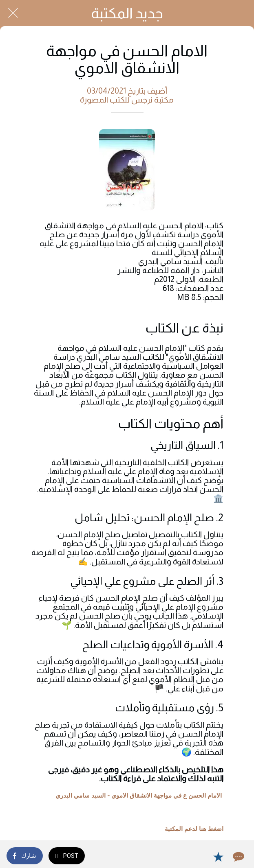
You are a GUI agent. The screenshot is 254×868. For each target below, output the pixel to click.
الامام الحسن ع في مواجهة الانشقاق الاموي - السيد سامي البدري (139, 796)
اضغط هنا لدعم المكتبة (194, 829)
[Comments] (238, 857)
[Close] (13, 13)
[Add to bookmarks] (218, 857)
